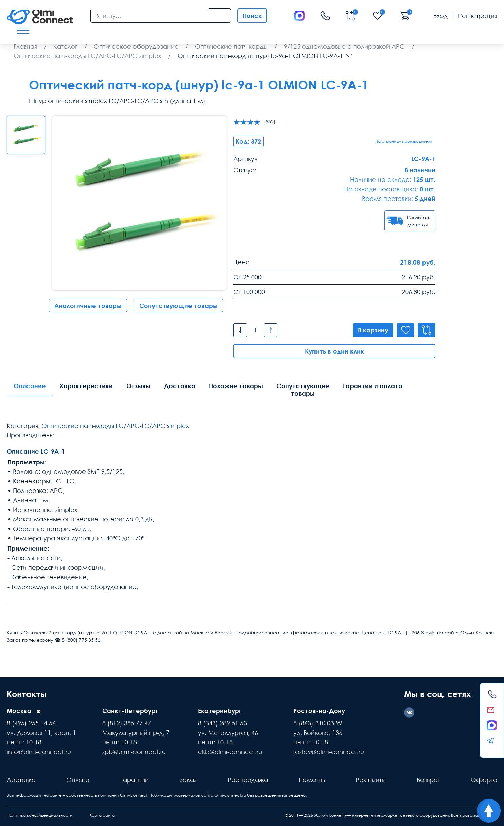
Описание (30, 386)
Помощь (312, 780)
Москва (19, 711)
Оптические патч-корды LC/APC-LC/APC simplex (115, 426)
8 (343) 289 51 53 (222, 723)
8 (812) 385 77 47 (127, 723)
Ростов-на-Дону (319, 711)
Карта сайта (102, 815)
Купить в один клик (335, 351)
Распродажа (248, 780)
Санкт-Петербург (130, 711)
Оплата (78, 780)
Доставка (180, 386)
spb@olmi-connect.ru (134, 752)
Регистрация (478, 16)
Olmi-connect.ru (230, 795)
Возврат (428, 780)
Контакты (27, 694)
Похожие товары (236, 386)
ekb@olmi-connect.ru (230, 752)
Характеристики (86, 386)
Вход (440, 16)
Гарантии (134, 780)
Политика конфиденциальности (40, 815)
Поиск (252, 16)
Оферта (484, 780)
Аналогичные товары (88, 306)
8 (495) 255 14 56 (31, 723)
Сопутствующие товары (178, 306)
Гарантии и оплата (373, 386)
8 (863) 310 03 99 (318, 723)
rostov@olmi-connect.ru (329, 752)
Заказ (188, 780)
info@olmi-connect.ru (39, 752)
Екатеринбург (220, 711)
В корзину (373, 330)
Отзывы (138, 386)
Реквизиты (371, 780)
